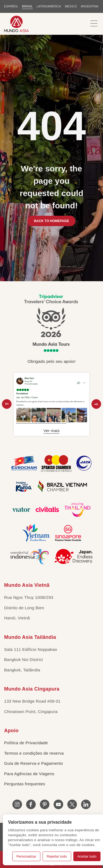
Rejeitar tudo (57, 856)
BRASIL (27, 6)
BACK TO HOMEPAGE (51, 221)
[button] (7, 404)
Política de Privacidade (26, 743)
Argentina (90, 6)
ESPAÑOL (11, 6)
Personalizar (26, 856)
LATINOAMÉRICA (49, 6)
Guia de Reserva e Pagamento (34, 763)
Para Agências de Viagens (29, 774)
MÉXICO (71, 6)
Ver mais (51, 431)
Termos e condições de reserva (34, 753)
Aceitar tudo (87, 856)
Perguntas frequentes (25, 784)
